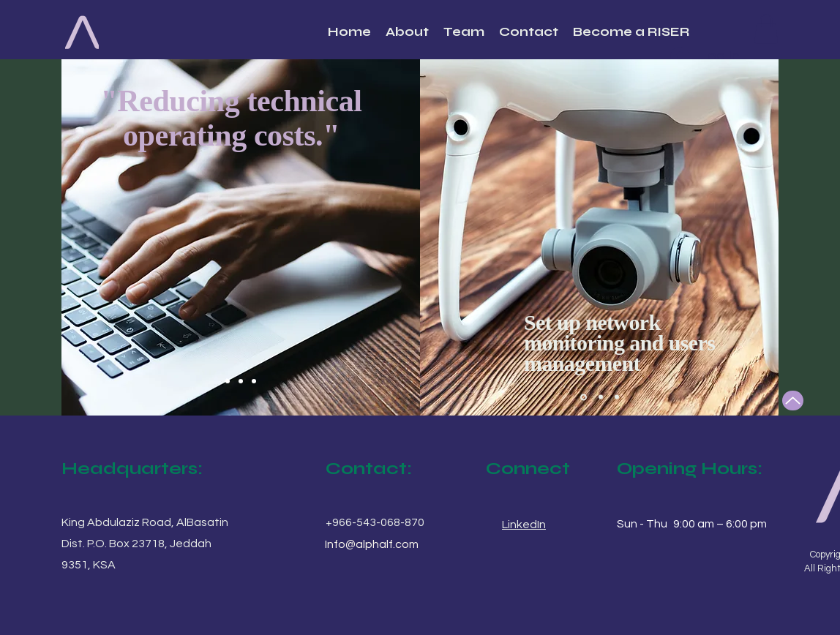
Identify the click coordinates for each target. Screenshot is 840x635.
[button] (766, 29)
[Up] (793, 401)
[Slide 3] (254, 381)
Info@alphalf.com (372, 544)
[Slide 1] (228, 381)
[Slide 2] (241, 381)
